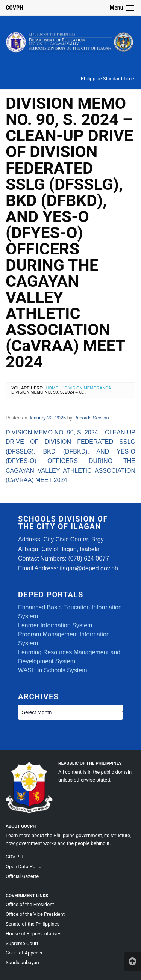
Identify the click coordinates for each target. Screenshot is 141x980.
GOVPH (14, 8)
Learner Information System (55, 625)
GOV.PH (14, 857)
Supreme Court (22, 943)
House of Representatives (34, 934)
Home (52, 388)
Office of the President (30, 904)
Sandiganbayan (22, 963)
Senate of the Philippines (33, 924)
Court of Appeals (24, 953)
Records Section (91, 418)
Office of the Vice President (35, 914)
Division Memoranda (88, 388)
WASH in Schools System (52, 670)
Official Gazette (22, 876)
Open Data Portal (24, 867)
